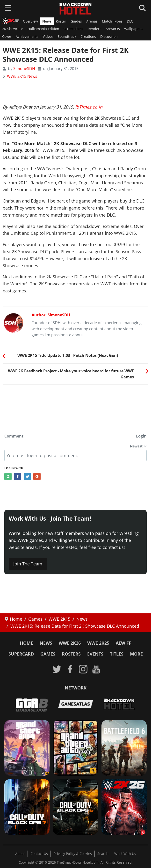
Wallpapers (133, 29)
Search (103, 854)
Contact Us (39, 854)
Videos (48, 37)
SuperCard (21, 654)
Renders (94, 29)
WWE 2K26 (70, 643)
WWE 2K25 (98, 643)
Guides (76, 21)
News (47, 21)
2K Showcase (13, 29)
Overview (30, 21)
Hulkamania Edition (43, 29)
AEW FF (123, 643)
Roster (61, 21)
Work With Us (125, 854)
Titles (117, 654)
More (136, 654)
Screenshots (73, 29)
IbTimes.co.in (89, 107)
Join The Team (28, 564)
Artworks (113, 29)
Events (95, 654)
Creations (88, 37)
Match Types (112, 21)
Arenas (92, 21)
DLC (130, 21)
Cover (7, 37)
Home (26, 643)
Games (48, 654)
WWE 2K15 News (22, 76)
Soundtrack (67, 37)
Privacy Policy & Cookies (73, 854)
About (20, 854)
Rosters (71, 654)
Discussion (109, 37)
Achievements (27, 37)
